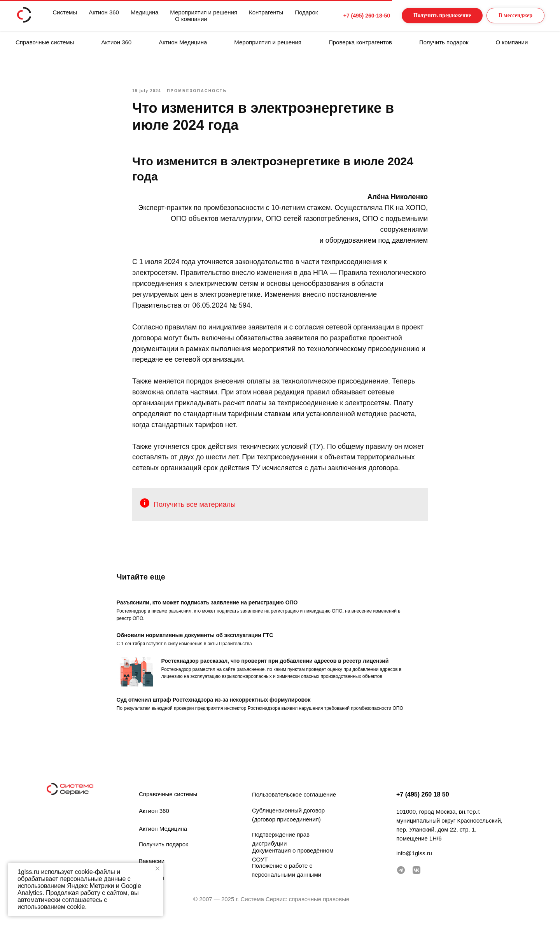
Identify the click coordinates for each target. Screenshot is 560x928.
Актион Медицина (183, 42)
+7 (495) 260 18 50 (423, 801)
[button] (434, 16)
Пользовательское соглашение (294, 801)
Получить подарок (444, 42)
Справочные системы (45, 42)
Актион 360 (116, 42)
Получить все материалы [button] (195, 508)
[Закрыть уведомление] (157, 868)
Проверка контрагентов (360, 42)
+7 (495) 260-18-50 (352, 16)
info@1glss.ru (414, 860)
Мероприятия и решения (268, 42)
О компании (512, 42)
